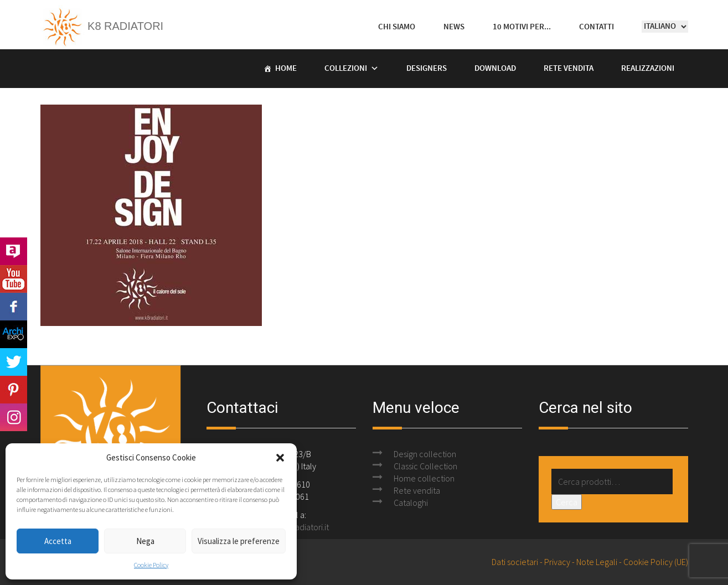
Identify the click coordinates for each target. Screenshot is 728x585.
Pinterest (14, 390)
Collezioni (346, 69)
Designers (427, 69)
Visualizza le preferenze (239, 541)
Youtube (14, 279)
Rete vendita (569, 69)
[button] (280, 458)
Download (495, 69)
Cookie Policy (151, 565)
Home (286, 69)
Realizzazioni (648, 69)
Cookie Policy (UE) (656, 562)
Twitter (14, 362)
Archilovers (14, 251)
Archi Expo (14, 334)
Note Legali (597, 562)
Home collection (424, 478)
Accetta (58, 541)
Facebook (14, 307)
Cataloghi (411, 503)
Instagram (14, 417)
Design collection (425, 454)
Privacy (557, 562)
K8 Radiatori (102, 26)
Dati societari (515, 562)
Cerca (567, 502)
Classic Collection (425, 466)
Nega (145, 541)
